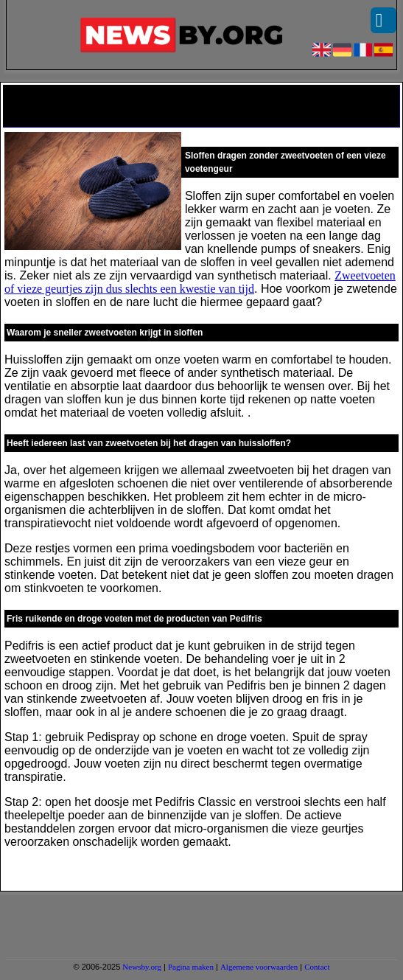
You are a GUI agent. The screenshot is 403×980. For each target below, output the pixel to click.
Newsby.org (142, 967)
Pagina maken (191, 967)
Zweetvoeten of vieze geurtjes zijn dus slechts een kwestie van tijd (200, 282)
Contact (317, 967)
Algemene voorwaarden (259, 967)
